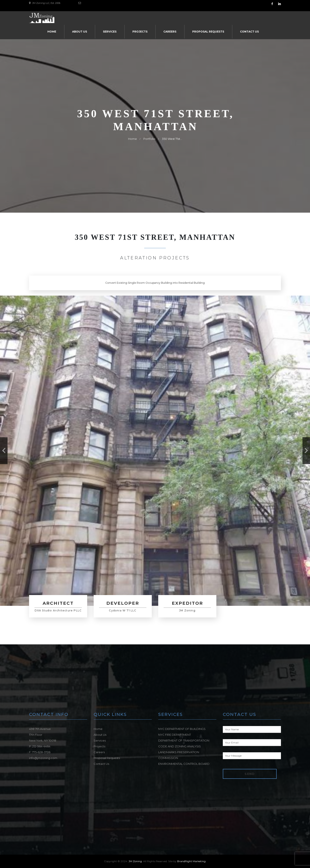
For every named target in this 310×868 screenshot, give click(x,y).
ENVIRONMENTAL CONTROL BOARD (184, 764)
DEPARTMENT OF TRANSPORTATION (184, 740)
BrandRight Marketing (191, 861)
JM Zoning (135, 861)
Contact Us (249, 32)
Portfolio (149, 139)
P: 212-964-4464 (40, 746)
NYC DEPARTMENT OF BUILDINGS (182, 729)
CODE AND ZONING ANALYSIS (180, 746)
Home (52, 32)
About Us (80, 32)
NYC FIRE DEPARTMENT (175, 735)
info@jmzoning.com (43, 758)
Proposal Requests (208, 32)
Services (110, 32)
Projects (140, 32)
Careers (170, 32)
